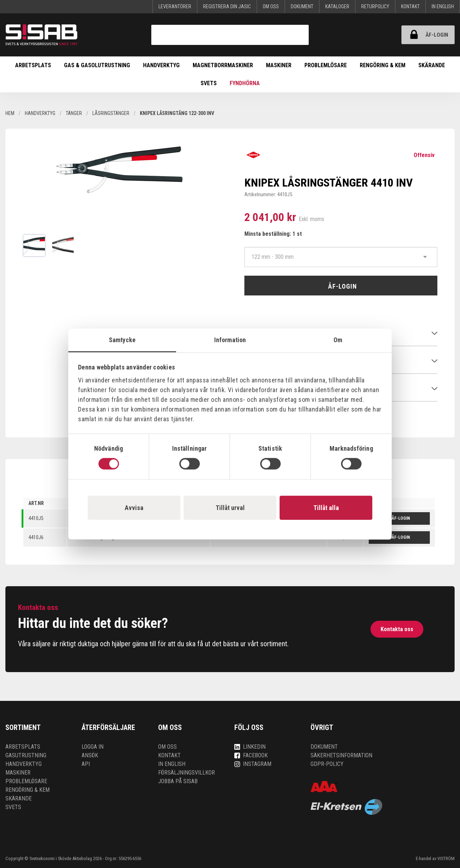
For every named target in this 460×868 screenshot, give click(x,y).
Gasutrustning (26, 755)
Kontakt (410, 6)
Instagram (253, 764)
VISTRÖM (446, 858)
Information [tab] (230, 340)
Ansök (90, 755)
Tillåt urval (230, 508)
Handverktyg (161, 65)
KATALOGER (337, 6)
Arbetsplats (33, 65)
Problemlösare (326, 65)
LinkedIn (250, 747)
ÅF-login (426, 35)
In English (443, 6)
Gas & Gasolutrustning (97, 65)
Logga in (93, 747)
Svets (209, 83)
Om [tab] (338, 340)
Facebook (251, 755)
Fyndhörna (245, 83)
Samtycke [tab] (122, 340)
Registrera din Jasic (227, 6)
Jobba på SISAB (178, 781)
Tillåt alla (326, 508)
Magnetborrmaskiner (223, 65)
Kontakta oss (397, 629)
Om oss (271, 6)
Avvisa (134, 508)
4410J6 (36, 537)
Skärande (432, 65)
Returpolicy (375, 6)
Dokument (302, 6)
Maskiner (279, 65)
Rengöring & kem (383, 65)
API (86, 764)
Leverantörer (175, 6)
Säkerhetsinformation (341, 755)
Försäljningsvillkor (187, 773)
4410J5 (36, 518)
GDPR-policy (327, 764)
